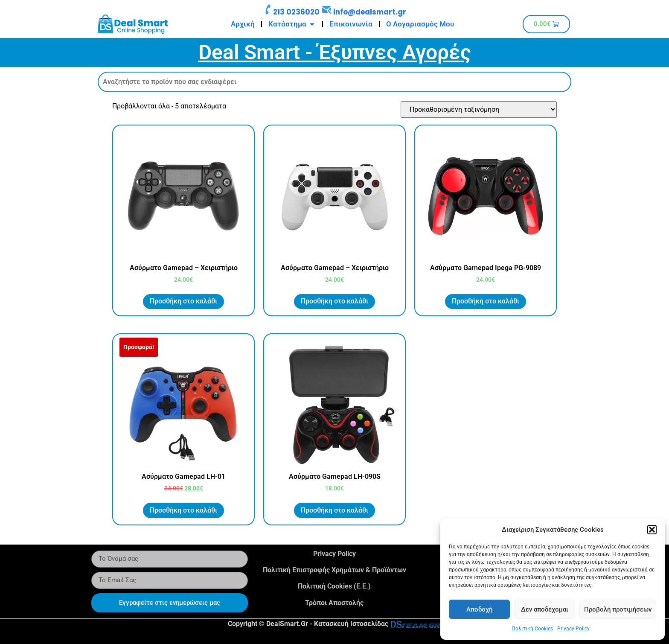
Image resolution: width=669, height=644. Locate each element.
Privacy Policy (573, 629)
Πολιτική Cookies (532, 629)
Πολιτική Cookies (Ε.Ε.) (334, 586)
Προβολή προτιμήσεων (618, 609)
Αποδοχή (479, 609)
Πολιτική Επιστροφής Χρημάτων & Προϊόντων (334, 570)
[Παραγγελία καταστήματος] (479, 109)
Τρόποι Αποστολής (334, 603)
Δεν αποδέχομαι (545, 609)
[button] (652, 530)
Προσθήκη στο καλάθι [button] (183, 301)
